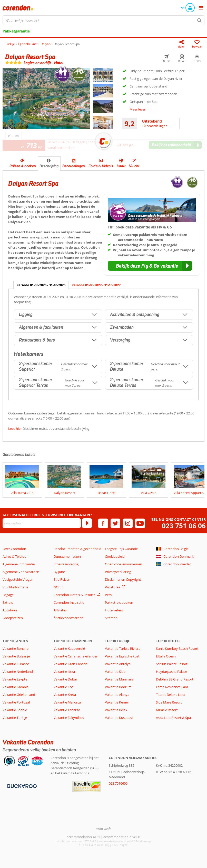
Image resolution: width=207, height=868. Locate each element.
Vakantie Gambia (16, 687)
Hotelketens (114, 610)
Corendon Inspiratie (69, 602)
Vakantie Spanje (15, 710)
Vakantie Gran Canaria (71, 664)
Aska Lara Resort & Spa (173, 718)
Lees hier (15, 428)
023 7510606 (118, 783)
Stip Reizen (62, 579)
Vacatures (112, 587)
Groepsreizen (13, 618)
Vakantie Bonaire (16, 649)
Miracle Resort (167, 710)
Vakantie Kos (63, 687)
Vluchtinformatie (15, 587)
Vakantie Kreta (65, 695)
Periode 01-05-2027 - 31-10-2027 (96, 285)
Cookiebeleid (115, 556)
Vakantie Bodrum (118, 687)
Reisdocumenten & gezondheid (77, 549)
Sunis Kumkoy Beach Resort (177, 649)
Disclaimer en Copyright (123, 579)
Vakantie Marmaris (119, 679)
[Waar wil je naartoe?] (103, 20)
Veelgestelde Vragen (18, 579)
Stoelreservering (66, 564)
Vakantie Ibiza (64, 672)
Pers (108, 595)
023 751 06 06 (184, 526)
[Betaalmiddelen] (21, 786)
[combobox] (103, 20)
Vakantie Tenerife (67, 710)
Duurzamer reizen (67, 556)
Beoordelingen (74, 166)
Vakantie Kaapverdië (69, 649)
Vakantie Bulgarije (16, 656)
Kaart (121, 166)
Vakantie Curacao (16, 664)
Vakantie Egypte (15, 679)
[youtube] (140, 523)
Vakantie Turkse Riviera (123, 649)
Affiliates (60, 610)
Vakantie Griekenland (19, 695)
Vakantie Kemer (117, 702)
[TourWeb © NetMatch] (103, 829)
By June (59, 572)
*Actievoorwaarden (68, 618)
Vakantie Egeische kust (122, 656)
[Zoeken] (200, 20)
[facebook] (103, 523)
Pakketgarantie (16, 31)
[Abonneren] (87, 523)
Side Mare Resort (169, 702)
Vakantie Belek (116, 710)
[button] (150, 266)
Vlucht (134, 166)
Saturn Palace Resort (172, 664)
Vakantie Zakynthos (69, 718)
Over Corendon (14, 549)
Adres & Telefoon (16, 556)
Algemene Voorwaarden (21, 572)
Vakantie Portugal (16, 702)
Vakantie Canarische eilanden (76, 656)
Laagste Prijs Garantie (121, 549)
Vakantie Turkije (15, 718)
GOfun (59, 587)
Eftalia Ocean (166, 656)
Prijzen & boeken (23, 166)
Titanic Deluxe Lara (170, 695)
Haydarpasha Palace (171, 672)
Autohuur (10, 610)
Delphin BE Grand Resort (175, 679)
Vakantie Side (115, 672)
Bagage (8, 595)
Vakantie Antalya (118, 664)
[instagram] (128, 523)
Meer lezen (138, 109)
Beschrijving (49, 166)
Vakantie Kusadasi (119, 718)
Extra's (8, 602)
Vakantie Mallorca (67, 702)
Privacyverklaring (118, 572)
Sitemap (111, 618)
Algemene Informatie (19, 564)
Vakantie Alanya (117, 695)
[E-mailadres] (42, 523)
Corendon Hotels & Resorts (74, 595)
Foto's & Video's (101, 166)
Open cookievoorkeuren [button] (124, 564)
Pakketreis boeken (119, 602)
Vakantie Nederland (18, 672)
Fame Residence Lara (172, 687)
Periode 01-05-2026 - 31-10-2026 (41, 285)
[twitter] (115, 523)
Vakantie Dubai (65, 679)
